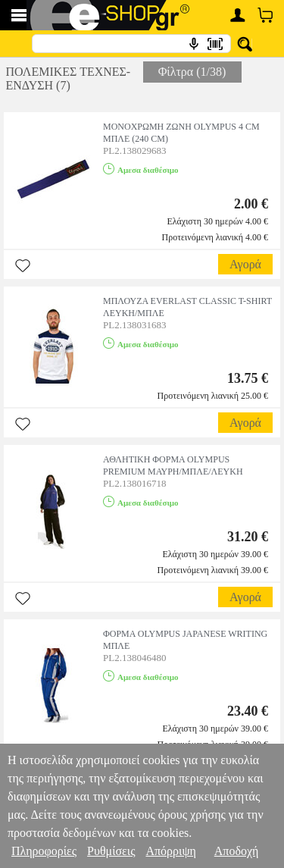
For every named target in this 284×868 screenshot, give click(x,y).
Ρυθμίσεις (111, 851)
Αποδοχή (237, 851)
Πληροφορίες (44, 851)
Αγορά (245, 264)
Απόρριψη (170, 851)
